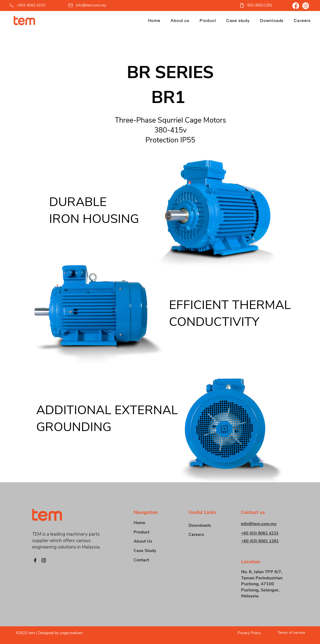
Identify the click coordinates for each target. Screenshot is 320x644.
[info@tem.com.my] (88, 5)
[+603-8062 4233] (32, 5)
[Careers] (208, 535)
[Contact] (153, 560)
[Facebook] (296, 6)
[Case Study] (153, 551)
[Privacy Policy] (245, 633)
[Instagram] (306, 6)
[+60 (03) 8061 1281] (264, 541)
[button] (208, 21)
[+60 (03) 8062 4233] (264, 533)
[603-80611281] (259, 5)
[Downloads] (208, 526)
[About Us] (153, 541)
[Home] (153, 523)
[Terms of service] (289, 633)
